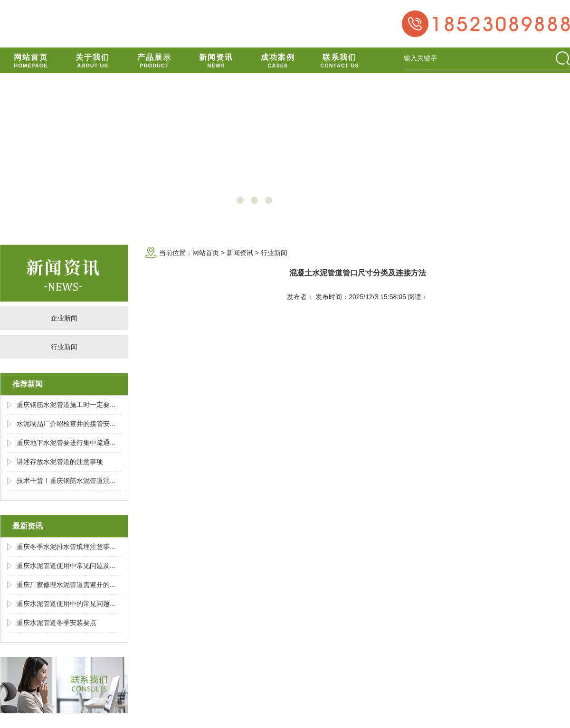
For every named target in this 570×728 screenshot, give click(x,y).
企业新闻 (64, 318)
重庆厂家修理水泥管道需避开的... (66, 585)
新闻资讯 (240, 253)
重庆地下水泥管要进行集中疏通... (66, 443)
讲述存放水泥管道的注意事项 (60, 462)
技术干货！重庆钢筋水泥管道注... (66, 481)
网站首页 (206, 253)
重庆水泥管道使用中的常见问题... (66, 604)
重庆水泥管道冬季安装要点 (57, 623)
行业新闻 (64, 347)
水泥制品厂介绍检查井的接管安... (66, 424)
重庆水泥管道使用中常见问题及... (66, 566)
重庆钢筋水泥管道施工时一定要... (66, 405)
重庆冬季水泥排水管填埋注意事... (66, 547)
